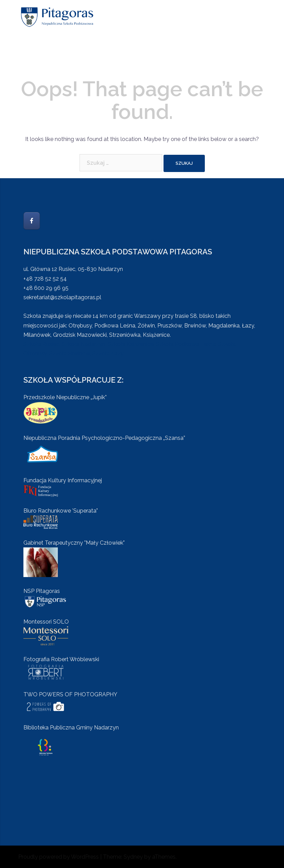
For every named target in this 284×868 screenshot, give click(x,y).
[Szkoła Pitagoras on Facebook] (32, 221)
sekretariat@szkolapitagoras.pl (62, 297)
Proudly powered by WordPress (59, 857)
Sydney (133, 857)
